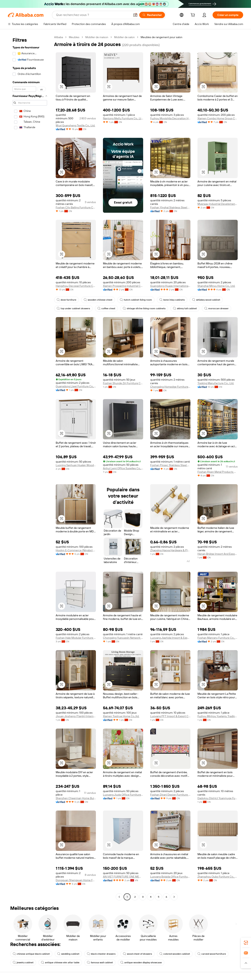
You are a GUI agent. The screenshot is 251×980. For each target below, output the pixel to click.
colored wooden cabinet (175, 954)
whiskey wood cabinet (206, 300)
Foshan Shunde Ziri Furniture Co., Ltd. (123, 383)
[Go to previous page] (119, 897)
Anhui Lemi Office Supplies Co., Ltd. (123, 468)
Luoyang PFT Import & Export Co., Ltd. (170, 716)
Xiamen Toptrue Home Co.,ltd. (121, 716)
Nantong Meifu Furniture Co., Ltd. (123, 118)
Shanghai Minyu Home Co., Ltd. (216, 286)
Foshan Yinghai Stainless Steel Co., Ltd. (170, 207)
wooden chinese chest (98, 300)
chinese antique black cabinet (31, 954)
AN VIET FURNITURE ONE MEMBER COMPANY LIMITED (123, 877)
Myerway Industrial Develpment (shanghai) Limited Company (218, 204)
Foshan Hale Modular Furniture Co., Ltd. (76, 638)
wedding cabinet (68, 954)
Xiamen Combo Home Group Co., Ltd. (218, 118)
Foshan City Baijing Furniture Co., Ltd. (76, 207)
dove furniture (66, 300)
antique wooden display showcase (141, 963)
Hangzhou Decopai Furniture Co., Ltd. (76, 286)
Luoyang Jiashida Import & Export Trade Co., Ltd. (170, 638)
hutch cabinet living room (136, 300)
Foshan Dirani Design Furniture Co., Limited (170, 795)
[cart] (194, 16)
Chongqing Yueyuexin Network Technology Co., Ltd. (123, 638)
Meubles (74, 37)
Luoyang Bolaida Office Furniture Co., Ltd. (170, 877)
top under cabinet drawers (73, 308)
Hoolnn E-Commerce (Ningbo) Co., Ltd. (76, 550)
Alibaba (59, 37)
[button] (135, 15)
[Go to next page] (174, 897)
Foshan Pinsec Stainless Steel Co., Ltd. (170, 465)
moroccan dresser (216, 308)
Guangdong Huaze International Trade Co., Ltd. (170, 286)
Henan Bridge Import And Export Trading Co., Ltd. (218, 554)
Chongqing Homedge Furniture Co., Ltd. (170, 387)
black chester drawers (101, 954)
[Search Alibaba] (93, 15)
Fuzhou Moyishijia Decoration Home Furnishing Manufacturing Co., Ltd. (170, 118)
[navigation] (30, 467)
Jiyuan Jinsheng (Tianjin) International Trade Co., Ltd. (76, 716)
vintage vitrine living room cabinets (144, 308)
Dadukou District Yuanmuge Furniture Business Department (218, 798)
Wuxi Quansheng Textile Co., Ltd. (75, 125)
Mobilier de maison (97, 37)
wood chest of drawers (137, 954)
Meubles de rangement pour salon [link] (161, 37)
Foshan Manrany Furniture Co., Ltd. (218, 638)
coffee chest (106, 308)
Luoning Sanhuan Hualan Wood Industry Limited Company (76, 465)
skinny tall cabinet (185, 308)
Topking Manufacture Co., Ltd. (216, 383)
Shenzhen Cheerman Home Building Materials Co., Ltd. (76, 798)
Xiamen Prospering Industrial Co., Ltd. (123, 286)
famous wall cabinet (100, 963)
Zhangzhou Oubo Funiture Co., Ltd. (218, 877)
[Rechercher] (152, 15)
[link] (246, 943)
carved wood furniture (212, 954)
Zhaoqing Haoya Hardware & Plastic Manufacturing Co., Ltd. (170, 550)
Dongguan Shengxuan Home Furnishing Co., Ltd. (76, 880)
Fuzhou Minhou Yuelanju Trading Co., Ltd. (218, 716)
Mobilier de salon (124, 37)
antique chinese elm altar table (60, 963)
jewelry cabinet (23, 963)
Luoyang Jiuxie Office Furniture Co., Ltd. (123, 795)
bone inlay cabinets (172, 300)
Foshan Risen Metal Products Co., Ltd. (218, 472)
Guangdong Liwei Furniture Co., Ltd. (76, 386)
